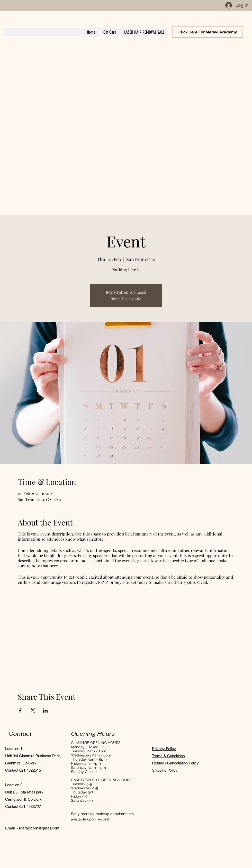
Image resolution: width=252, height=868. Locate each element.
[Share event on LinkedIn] (45, 710)
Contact (20, 734)
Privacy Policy (164, 749)
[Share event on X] (33, 710)
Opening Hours (93, 734)
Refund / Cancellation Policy (175, 763)
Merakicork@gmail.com (39, 828)
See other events (126, 298)
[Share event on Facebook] (20, 710)
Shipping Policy (165, 770)
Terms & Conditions (168, 756)
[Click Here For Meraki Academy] (208, 32)
